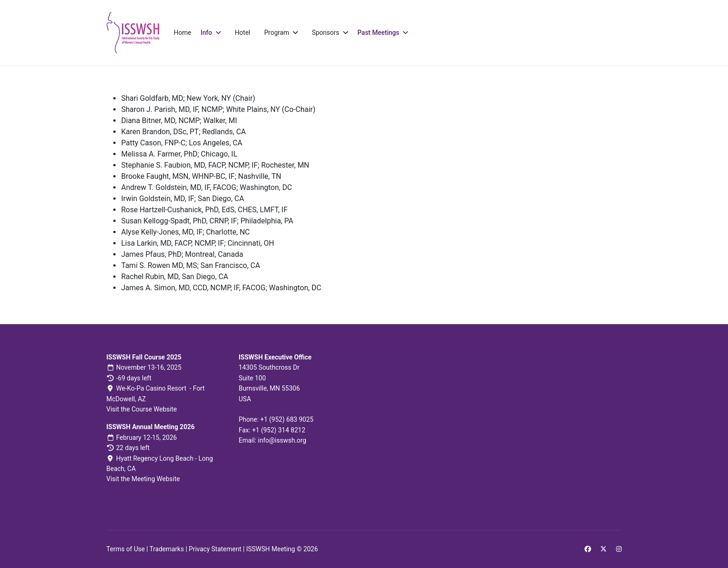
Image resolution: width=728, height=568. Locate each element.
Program (277, 33)
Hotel (243, 33)
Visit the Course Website (142, 409)
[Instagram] (619, 549)
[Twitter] (604, 549)
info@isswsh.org (282, 440)
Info (206, 33)
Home (182, 33)
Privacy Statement (215, 549)
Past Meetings (378, 33)
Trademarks (167, 549)
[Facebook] (588, 549)
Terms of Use (126, 549)
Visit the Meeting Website (143, 479)
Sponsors (326, 33)
